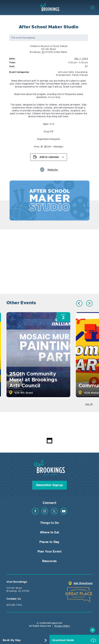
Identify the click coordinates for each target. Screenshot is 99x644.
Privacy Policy (62, 626)
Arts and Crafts (66, 72)
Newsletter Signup (50, 485)
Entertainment (63, 75)
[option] (49, 201)
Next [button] (89, 303)
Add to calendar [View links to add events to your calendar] (49, 157)
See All (89, 404)
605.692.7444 (14, 605)
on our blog (54, 97)
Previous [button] (79, 303)
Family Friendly (80, 75)
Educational (81, 72)
